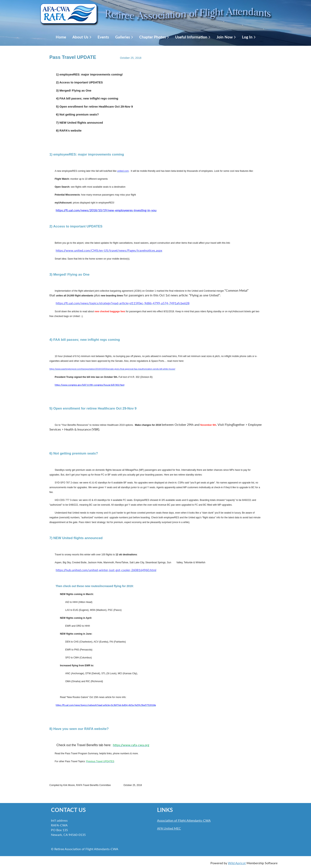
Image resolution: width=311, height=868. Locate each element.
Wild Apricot (237, 863)
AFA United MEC (169, 828)
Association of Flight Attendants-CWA (184, 820)
